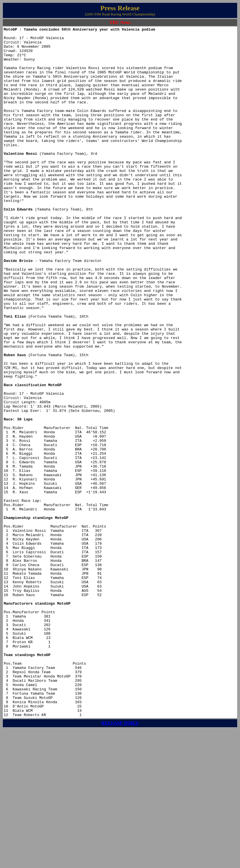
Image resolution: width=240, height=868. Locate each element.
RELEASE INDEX (120, 861)
